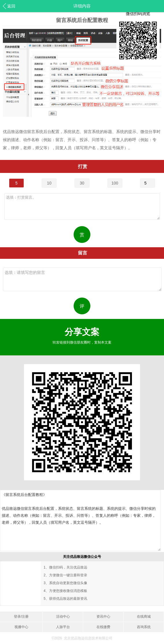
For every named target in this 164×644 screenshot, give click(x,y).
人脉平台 (63, 627)
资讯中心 (103, 617)
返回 (11, 6)
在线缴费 (103, 627)
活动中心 (63, 617)
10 (49, 183)
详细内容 (82, 6)
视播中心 (21, 627)
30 (82, 183)
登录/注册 (21, 617)
